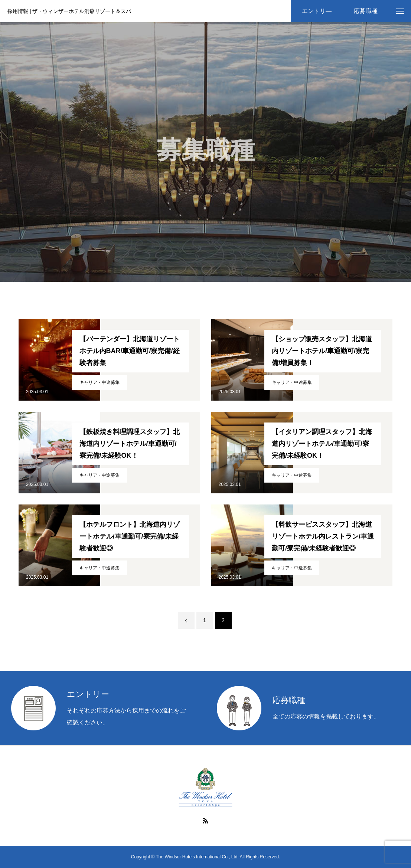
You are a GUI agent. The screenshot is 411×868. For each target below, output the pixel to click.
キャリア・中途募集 (100, 382)
